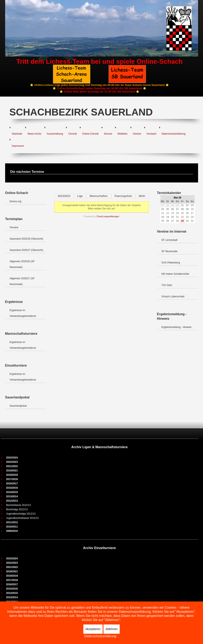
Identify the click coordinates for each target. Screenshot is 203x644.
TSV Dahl (167, 285)
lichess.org (15, 201)
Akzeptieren (93, 629)
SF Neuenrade (170, 251)
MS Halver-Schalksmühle (175, 274)
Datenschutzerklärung (174, 134)
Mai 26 (177, 198)
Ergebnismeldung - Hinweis (177, 327)
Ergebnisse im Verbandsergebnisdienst (23, 313)
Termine (14, 227)
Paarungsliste (123, 196)
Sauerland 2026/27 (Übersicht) (26, 250)
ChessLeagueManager (108, 216)
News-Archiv (34, 134)
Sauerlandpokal (18, 406)
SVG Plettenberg (171, 263)
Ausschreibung (55, 134)
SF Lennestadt (170, 240)
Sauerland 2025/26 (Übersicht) (26, 239)
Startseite (17, 134)
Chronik (73, 134)
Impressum (18, 146)
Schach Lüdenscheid (173, 297)
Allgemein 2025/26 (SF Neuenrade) (22, 264)
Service (108, 134)
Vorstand (151, 134)
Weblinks (122, 134)
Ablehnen (112, 629)
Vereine (137, 134)
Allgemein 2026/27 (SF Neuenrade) (22, 281)
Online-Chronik (90, 134)
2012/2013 (64, 196)
